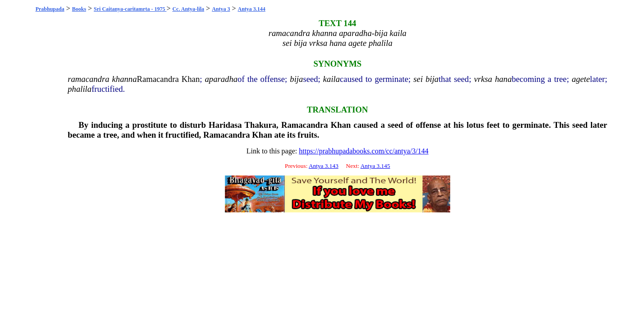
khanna (125, 79)
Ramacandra (158, 79)
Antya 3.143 (324, 166)
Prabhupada (50, 9)
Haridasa (225, 125)
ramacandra (88, 79)
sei (418, 79)
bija (296, 79)
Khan (191, 79)
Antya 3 (221, 9)
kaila (331, 79)
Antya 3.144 (252, 9)
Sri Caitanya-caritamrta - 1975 (130, 9)
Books (79, 9)
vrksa (483, 79)
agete (581, 79)
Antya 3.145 (375, 166)
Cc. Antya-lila (188, 9)
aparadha (221, 79)
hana (503, 79)
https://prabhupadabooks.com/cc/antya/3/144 (364, 151)
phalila (80, 89)
